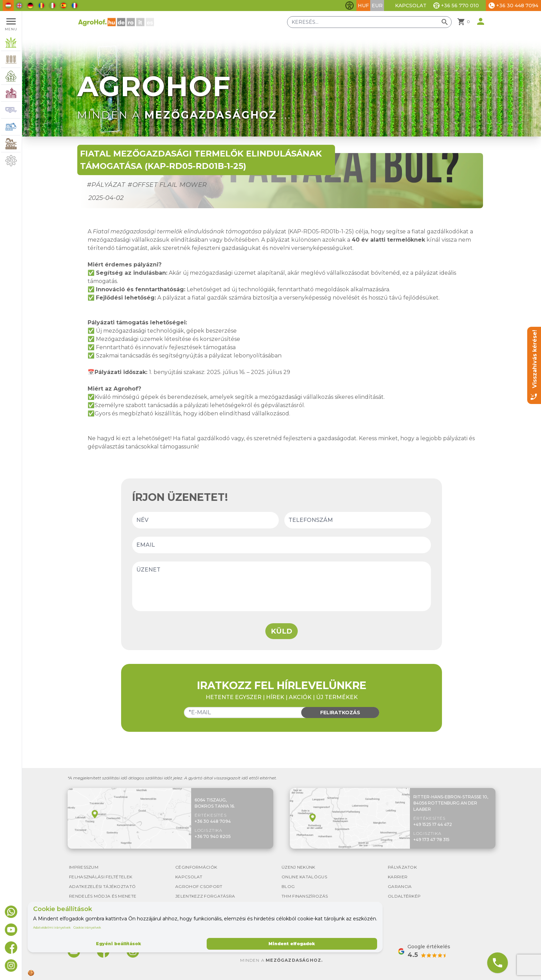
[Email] (282, 545)
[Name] (205, 520)
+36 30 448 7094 (213, 821)
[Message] (282, 586)
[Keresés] (369, 22)
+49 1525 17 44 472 (433, 824)
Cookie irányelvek (87, 927)
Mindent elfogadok (292, 944)
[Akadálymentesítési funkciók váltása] (350, 6)
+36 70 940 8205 (213, 836)
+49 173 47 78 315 (431, 840)
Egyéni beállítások (119, 944)
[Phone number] (358, 520)
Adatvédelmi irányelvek (52, 927)
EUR (377, 6)
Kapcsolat (411, 6)
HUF (363, 6)
